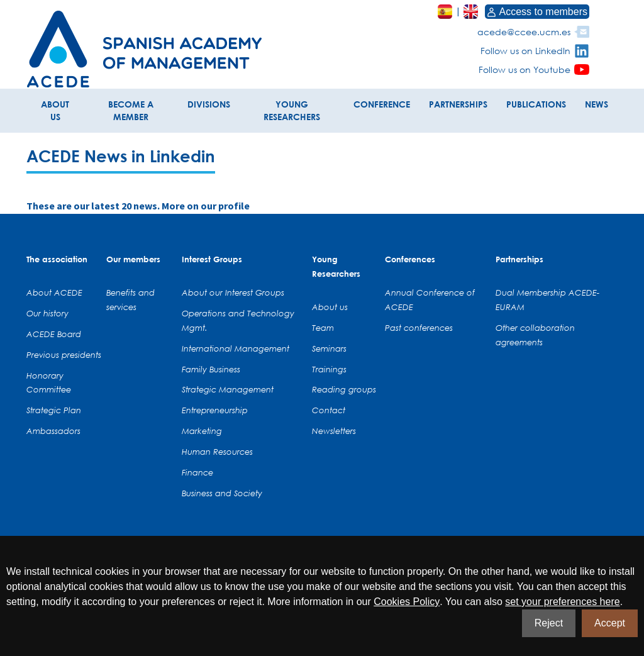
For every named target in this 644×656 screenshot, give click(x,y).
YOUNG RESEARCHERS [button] (292, 110)
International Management (236, 348)
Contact (329, 410)
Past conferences (419, 328)
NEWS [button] (597, 104)
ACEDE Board (54, 334)
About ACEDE (54, 292)
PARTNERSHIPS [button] (458, 104)
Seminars (329, 348)
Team (323, 328)
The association (57, 259)
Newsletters (334, 431)
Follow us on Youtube (525, 69)
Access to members (537, 12)
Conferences (410, 259)
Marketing (202, 431)
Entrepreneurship (215, 410)
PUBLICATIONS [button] (536, 104)
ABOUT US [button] (55, 110)
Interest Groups (212, 259)
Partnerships (519, 259)
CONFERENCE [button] (382, 104)
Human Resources (217, 452)
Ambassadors (53, 431)
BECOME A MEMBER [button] (131, 110)
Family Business (211, 369)
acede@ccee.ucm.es (524, 32)
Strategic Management (228, 389)
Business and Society (222, 493)
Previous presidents (64, 355)
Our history (47, 313)
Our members (133, 259)
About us (330, 307)
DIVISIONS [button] (209, 104)
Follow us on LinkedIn (525, 51)
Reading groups (344, 389)
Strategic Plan (54, 410)
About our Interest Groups (233, 292)
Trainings (329, 369)
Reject (549, 623)
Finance (197, 472)
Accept (610, 623)
